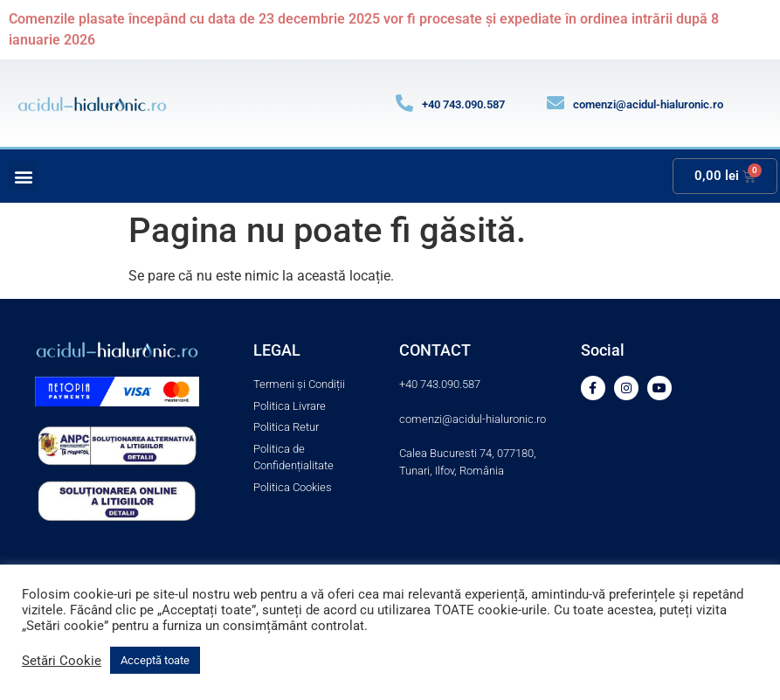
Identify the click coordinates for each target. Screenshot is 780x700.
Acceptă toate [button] (155, 660)
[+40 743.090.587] (404, 103)
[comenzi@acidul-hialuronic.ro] (556, 103)
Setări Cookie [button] (62, 661)
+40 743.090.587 (463, 104)
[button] (23, 176)
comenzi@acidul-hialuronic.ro (648, 104)
